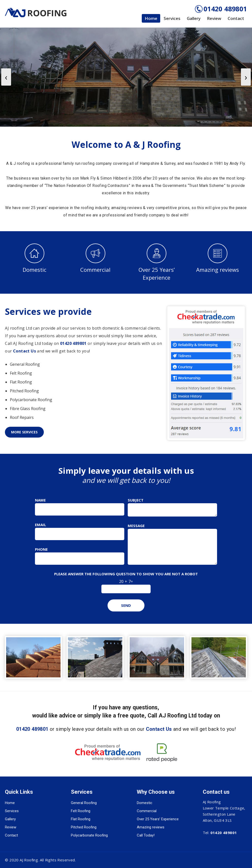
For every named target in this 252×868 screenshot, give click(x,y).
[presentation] (6, 77)
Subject (136, 500)
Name (40, 500)
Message (136, 526)
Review (214, 18)
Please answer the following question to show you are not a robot (126, 574)
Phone (41, 549)
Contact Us (24, 351)
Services (172, 18)
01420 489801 (225, 9)
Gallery (194, 18)
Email (40, 525)
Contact (236, 18)
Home (151, 18)
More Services (24, 432)
